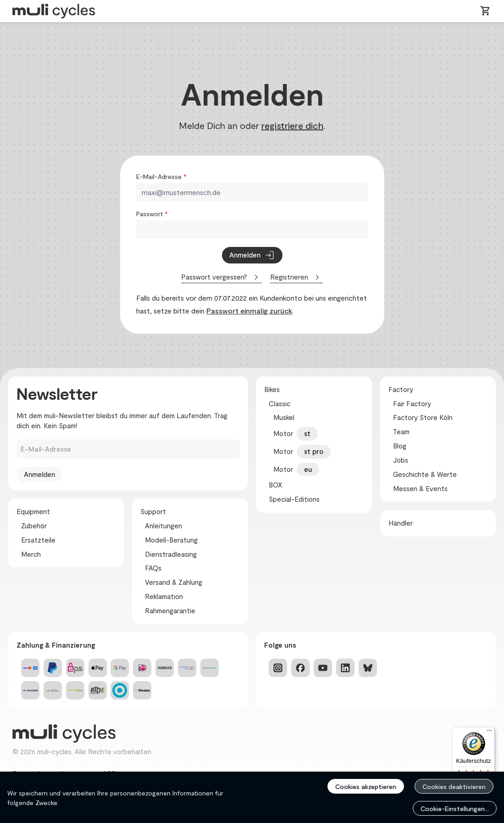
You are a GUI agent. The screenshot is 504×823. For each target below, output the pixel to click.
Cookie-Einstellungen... (455, 809)
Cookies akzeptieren (366, 787)
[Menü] (489, 733)
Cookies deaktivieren (454, 787)
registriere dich (292, 125)
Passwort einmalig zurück (249, 311)
